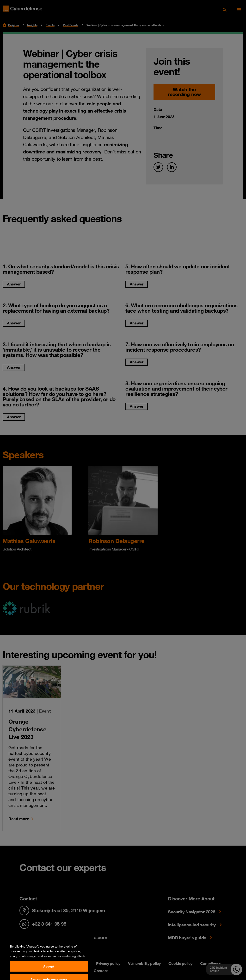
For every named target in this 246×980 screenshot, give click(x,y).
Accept (49, 974)
